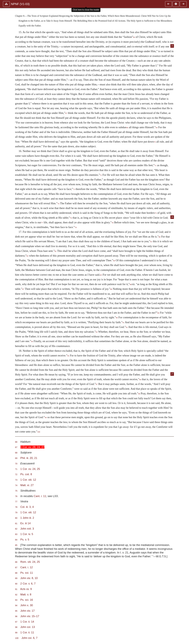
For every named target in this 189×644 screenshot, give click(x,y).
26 (172, 217)
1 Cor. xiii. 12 (28, 480)
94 (32, 341)
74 (58, 204)
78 (112, 223)
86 (131, 284)
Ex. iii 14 (26, 523)
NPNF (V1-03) (20, 4)
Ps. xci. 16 (27, 600)
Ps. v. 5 (25, 539)
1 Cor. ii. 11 (27, 632)
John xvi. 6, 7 (29, 638)
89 (158, 313)
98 (139, 394)
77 (42, 223)
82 (56, 251)
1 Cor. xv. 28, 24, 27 (32, 447)
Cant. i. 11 (40, 496)
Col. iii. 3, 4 (27, 507)
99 (46, 418)
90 (117, 318)
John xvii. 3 (27, 529)
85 (101, 275)
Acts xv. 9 (26, 589)
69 (157, 128)
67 (66, 113)
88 (111, 289)
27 (172, 374)
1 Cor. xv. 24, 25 (30, 469)
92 (127, 327)
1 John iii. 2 (27, 518)
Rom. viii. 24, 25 (30, 562)
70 (155, 142)
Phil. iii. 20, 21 (29, 458)
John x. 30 (27, 605)
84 (114, 261)
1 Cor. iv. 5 (27, 534)
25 (172, 46)
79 (76, 227)
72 (101, 175)
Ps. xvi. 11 (27, 573)
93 (97, 332)
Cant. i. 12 (27, 567)
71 (155, 166)
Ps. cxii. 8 (26, 474)
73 (74, 189)
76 (71, 218)
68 (127, 128)
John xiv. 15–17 (30, 616)
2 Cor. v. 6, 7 (28, 584)
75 (156, 213)
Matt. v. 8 (26, 594)
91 (123, 323)
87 (23, 289)
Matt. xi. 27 (27, 485)
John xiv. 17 (28, 611)
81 (151, 242)
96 (140, 380)
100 (39, 432)
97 (97, 384)
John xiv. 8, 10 (29, 578)
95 (68, 356)
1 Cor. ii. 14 (27, 622)
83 (28, 256)
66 (134, 37)
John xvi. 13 (28, 627)
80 (160, 237)
